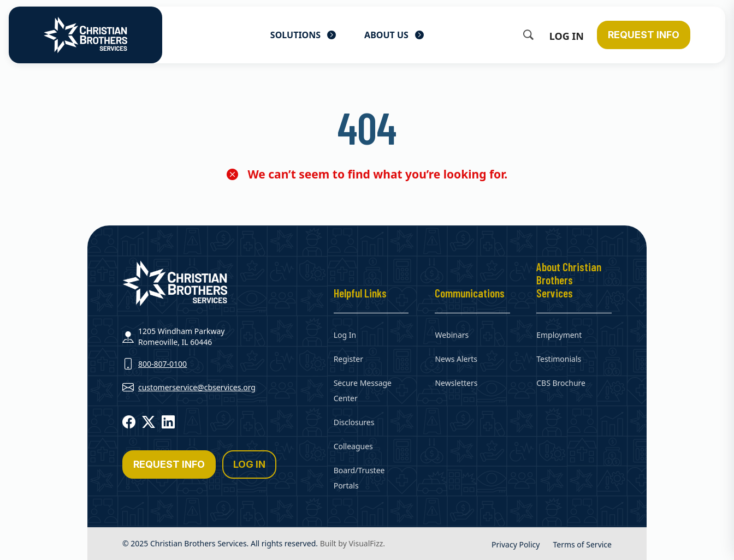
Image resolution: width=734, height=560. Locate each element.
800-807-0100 (162, 364)
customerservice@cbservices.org (197, 387)
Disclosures (354, 422)
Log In (567, 36)
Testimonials (559, 359)
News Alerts (456, 359)
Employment (559, 335)
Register (348, 359)
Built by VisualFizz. (353, 543)
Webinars (452, 335)
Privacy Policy (516, 544)
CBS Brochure (561, 383)
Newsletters (456, 383)
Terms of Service (582, 544)
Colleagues (353, 446)
